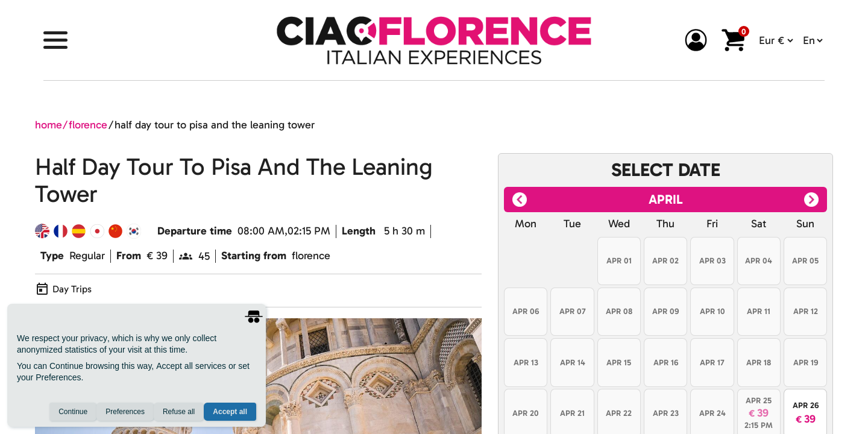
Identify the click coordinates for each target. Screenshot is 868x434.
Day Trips (72, 289)
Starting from (254, 256)
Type (52, 256)
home (49, 125)
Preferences (125, 412)
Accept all (230, 412)
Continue (73, 412)
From (129, 256)
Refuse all (179, 412)
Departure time (195, 231)
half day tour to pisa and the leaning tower (215, 125)
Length (359, 231)
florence (88, 125)
